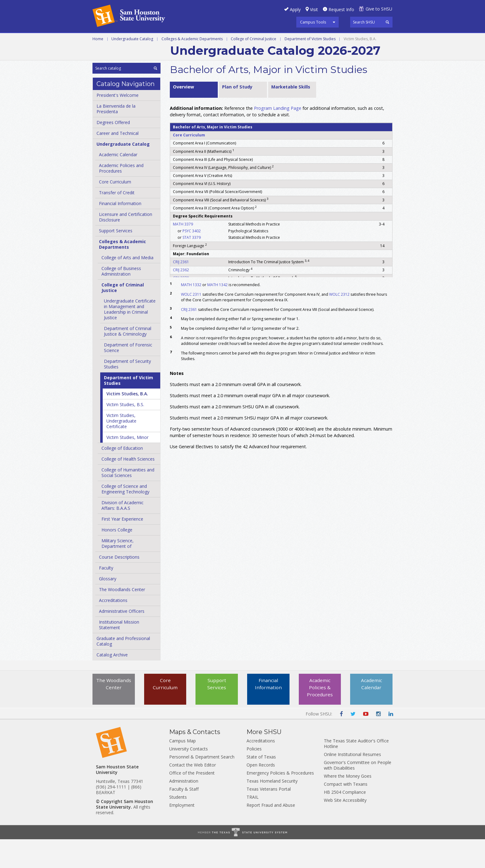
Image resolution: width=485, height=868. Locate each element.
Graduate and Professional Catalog (123, 670)
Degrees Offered (113, 151)
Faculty (106, 597)
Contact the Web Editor (193, 794)
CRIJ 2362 (181, 298)
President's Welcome (118, 124)
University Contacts (189, 778)
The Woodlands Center (122, 618)
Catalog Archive (112, 683)
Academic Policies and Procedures (121, 197)
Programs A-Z (304, 40)
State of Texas (261, 786)
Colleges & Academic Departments (192, 67)
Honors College (117, 559)
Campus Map (182, 769)
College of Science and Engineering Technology (125, 518)
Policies (254, 778)
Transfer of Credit (117, 221)
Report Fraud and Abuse (271, 834)
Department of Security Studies (127, 393)
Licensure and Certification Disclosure (126, 246)
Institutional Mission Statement (119, 653)
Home (98, 67)
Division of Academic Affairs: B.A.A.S (122, 534)
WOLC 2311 (191, 323)
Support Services (116, 259)
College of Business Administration (121, 300)
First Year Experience (122, 548)
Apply (295, 9)
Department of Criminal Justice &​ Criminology (128, 360)
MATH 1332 (191, 314)
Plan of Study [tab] (237, 115)
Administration (184, 810)
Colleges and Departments (128, 54)
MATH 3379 (183, 253)
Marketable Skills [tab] (291, 115)
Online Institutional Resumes (352, 783)
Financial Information (120, 232)
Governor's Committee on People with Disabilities (358, 794)
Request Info (341, 9)
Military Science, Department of (118, 572)
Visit (314, 9)
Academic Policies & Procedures (320, 717)
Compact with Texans (346, 813)
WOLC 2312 (339, 323)
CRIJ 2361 (181, 290)
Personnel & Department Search (202, 786)
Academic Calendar (118, 183)
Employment (182, 834)
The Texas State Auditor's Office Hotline (356, 772)
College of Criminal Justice (253, 67)
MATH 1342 (217, 314)
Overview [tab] (183, 115)
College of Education (122, 477)
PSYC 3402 (192, 259)
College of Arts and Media (127, 286)
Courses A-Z (346, 40)
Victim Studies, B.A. (127, 422)
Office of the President (192, 802)
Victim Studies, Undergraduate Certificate (121, 450)
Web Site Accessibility (345, 829)
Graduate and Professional (242, 40)
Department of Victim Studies (310, 67)
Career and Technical (120, 40)
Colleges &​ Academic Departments (122, 273)
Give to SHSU (379, 9)
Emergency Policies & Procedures (280, 802)
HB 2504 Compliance (345, 821)
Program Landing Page (278, 137)
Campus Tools (313, 22)
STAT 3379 (192, 266)
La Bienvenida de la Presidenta (116, 138)
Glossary (108, 607)
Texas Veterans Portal (269, 818)
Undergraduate (177, 40)
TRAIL (253, 826)
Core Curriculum (115, 211)
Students (178, 826)
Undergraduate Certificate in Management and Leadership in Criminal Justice (130, 338)
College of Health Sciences (128, 488)
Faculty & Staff (184, 818)
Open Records (261, 794)
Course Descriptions (119, 586)
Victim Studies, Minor (127, 466)
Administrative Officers (122, 640)
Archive (182, 54)
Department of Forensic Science (128, 376)
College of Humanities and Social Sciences (128, 501)
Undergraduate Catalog (132, 67)
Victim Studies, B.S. (125, 433)
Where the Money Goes (348, 805)
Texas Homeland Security (272, 810)
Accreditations (113, 629)
